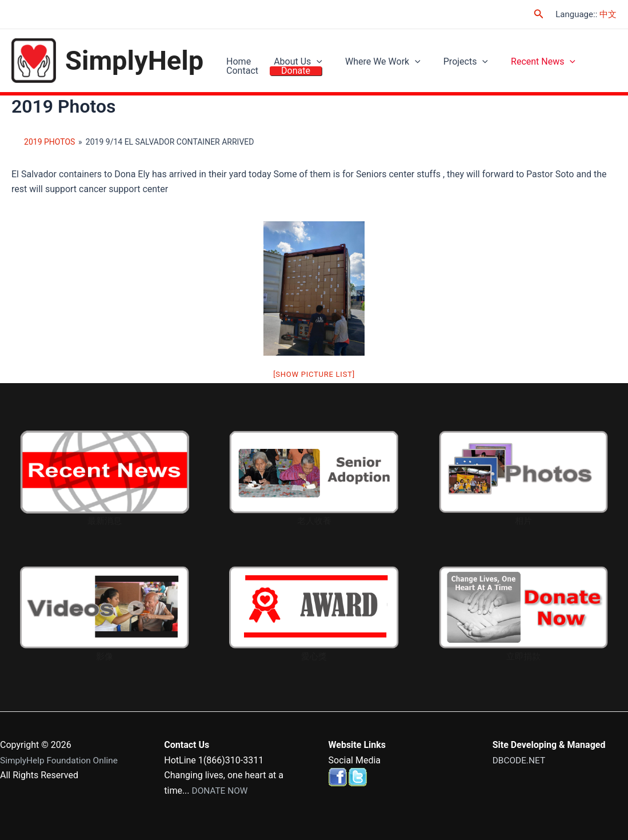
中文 (608, 14)
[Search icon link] (539, 14)
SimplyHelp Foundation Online (61, 760)
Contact (583, 53)
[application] (308, 54)
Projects (446, 53)
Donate (238, 80)
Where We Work (369, 53)
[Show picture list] (314, 375)
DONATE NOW (221, 791)
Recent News (517, 53)
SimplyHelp (134, 61)
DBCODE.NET (520, 760)
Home (236, 53)
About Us (289, 53)
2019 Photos (49, 143)
